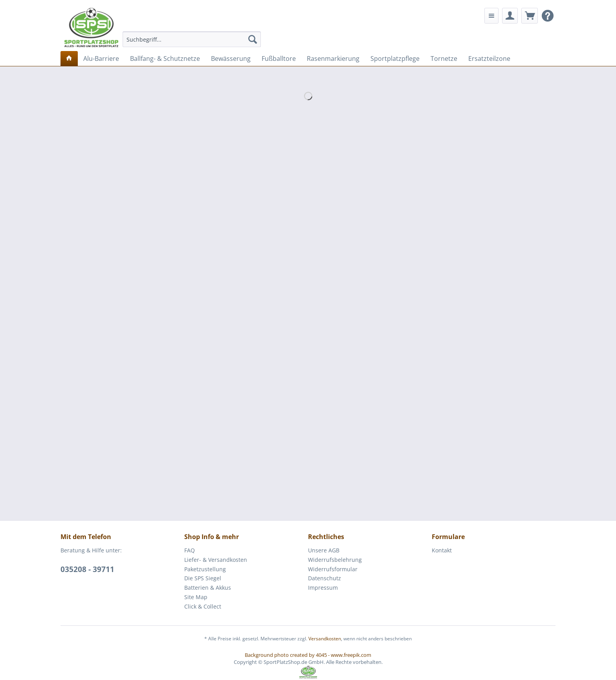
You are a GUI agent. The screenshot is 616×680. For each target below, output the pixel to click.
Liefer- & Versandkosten (216, 560)
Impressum (323, 588)
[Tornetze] (444, 58)
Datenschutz (324, 578)
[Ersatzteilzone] (489, 58)
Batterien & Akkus (208, 588)
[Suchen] (253, 39)
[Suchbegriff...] (192, 39)
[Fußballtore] (279, 58)
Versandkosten (325, 639)
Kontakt (442, 550)
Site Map (196, 597)
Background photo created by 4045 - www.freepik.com (308, 655)
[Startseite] (69, 58)
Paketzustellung (205, 569)
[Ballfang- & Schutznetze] (165, 58)
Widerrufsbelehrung (335, 560)
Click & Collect (203, 606)
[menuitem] (192, 39)
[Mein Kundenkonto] (510, 16)
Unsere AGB (324, 550)
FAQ (190, 550)
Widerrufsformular (333, 569)
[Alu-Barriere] (101, 58)
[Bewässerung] (231, 58)
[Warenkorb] (530, 16)
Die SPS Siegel (203, 578)
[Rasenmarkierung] (333, 58)
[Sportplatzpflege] (395, 58)
